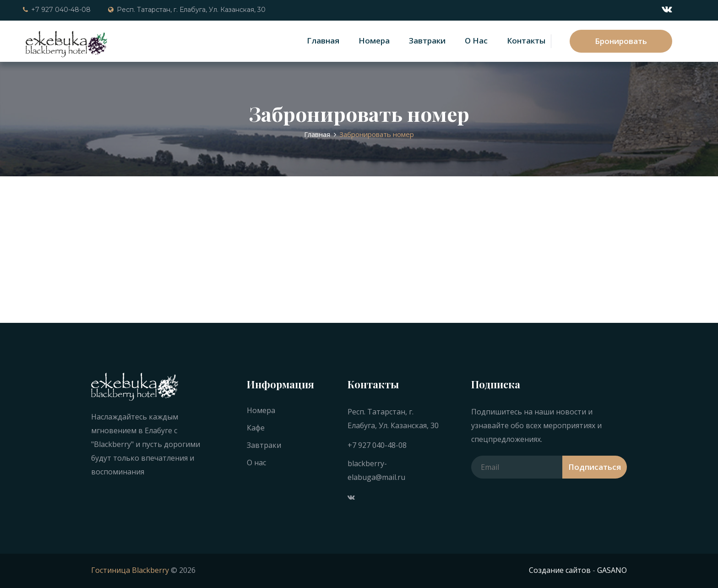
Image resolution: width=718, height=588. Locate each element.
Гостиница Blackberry (130, 570)
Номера (374, 41)
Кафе (256, 428)
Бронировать (621, 41)
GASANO (612, 570)
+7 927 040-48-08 (57, 10)
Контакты (526, 41)
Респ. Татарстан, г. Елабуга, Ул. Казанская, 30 (187, 10)
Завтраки (427, 41)
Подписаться (595, 467)
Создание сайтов (560, 570)
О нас (476, 41)
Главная (323, 41)
